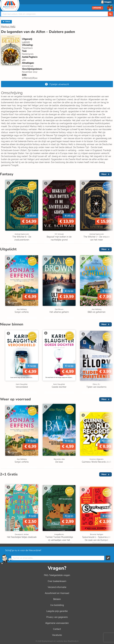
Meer (104, 174)
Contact (57, 629)
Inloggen (108, 2)
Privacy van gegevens (57, 617)
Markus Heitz (8, 27)
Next (110, 204)
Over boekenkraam (57, 581)
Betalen (57, 599)
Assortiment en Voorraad (57, 593)
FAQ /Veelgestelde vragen (57, 575)
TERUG (6, 22)
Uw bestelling (57, 605)
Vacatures (57, 635)
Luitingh (26, 42)
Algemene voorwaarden (57, 623)
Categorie (98, 8)
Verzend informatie (57, 587)
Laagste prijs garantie (57, 611)
